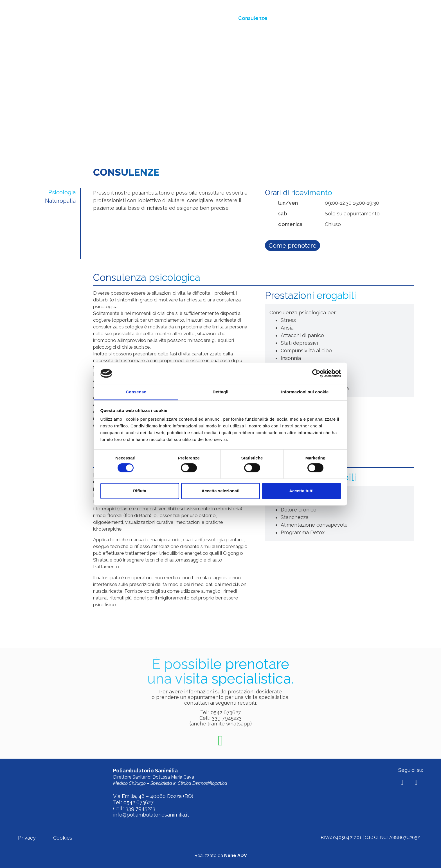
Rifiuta (140, 491)
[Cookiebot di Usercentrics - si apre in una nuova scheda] (316, 373)
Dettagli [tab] (220, 392)
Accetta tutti (301, 491)
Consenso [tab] (136, 392)
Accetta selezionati (220, 491)
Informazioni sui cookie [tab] (305, 392)
